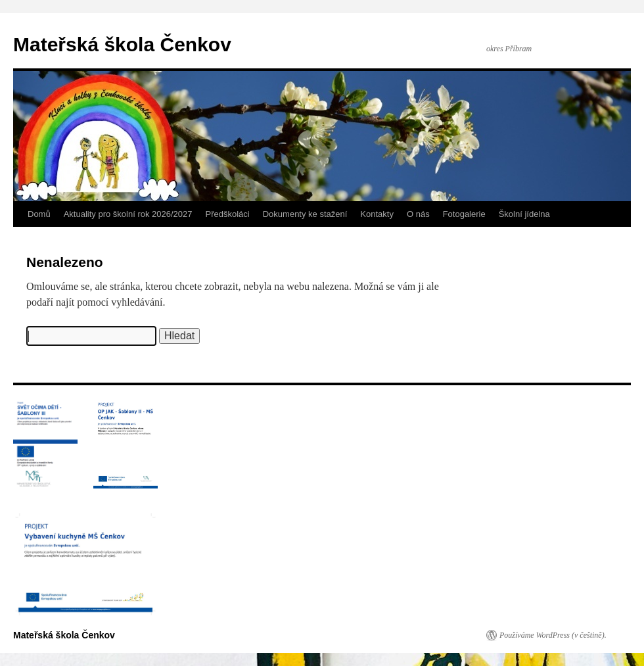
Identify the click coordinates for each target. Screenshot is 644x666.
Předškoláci (228, 214)
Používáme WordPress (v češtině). (553, 635)
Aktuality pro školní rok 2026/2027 (128, 214)
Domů (39, 214)
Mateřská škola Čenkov (122, 44)
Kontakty (377, 214)
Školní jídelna (524, 214)
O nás (418, 214)
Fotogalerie (464, 214)
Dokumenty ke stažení (305, 214)
